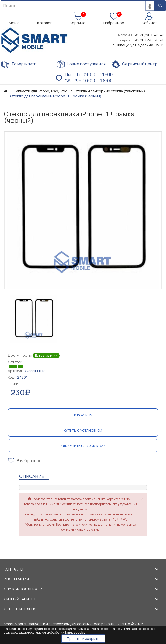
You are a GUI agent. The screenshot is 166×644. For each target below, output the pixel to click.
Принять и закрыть (83, 639)
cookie (81, 632)
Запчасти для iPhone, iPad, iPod (41, 91)
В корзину (83, 415)
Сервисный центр (135, 64)
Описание (32, 476)
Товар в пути (19, 64)
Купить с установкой (83, 430)
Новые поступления (81, 64)
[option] (83, 211)
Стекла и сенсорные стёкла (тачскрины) (110, 91)
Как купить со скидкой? (83, 446)
